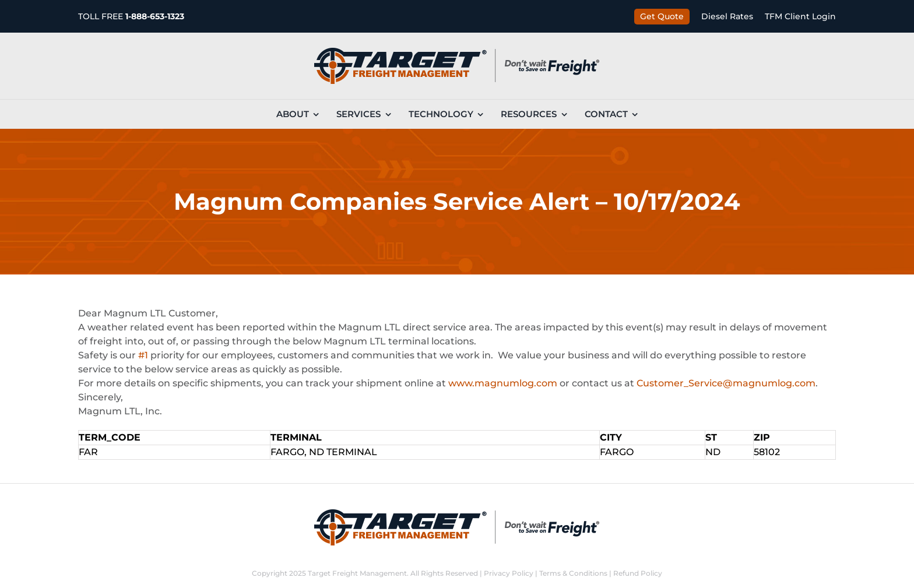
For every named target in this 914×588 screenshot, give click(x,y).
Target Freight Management (357, 573)
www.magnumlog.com (503, 383)
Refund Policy (638, 573)
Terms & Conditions (573, 573)
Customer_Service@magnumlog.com (726, 383)
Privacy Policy (509, 573)
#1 (143, 355)
